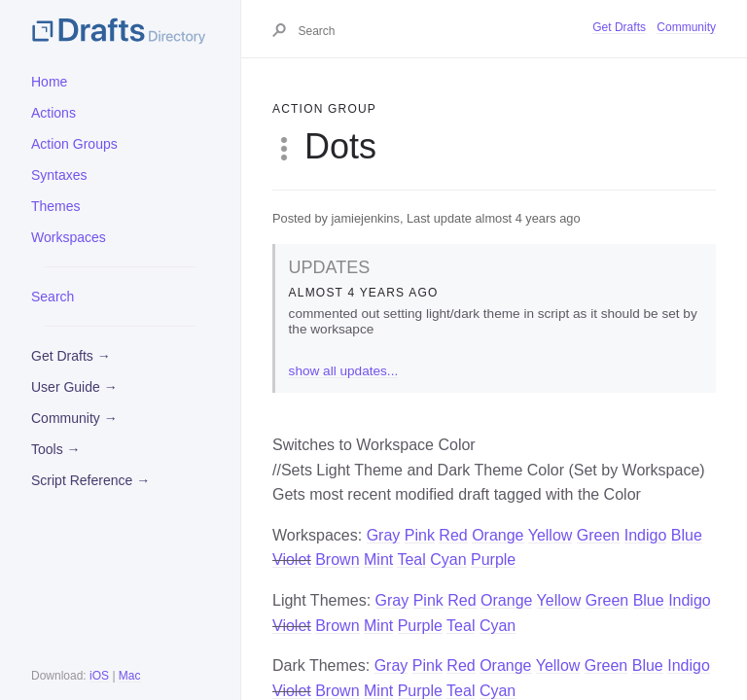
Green (598, 535)
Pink (420, 535)
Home (49, 82)
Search (53, 297)
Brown (337, 560)
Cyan (448, 560)
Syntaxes (59, 175)
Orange (498, 535)
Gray (384, 535)
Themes (56, 206)
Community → (74, 418)
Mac (130, 676)
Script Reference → (90, 480)
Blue (687, 535)
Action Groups (74, 144)
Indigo (646, 535)
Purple (493, 560)
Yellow (551, 535)
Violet (292, 560)
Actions (53, 113)
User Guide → (74, 387)
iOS (99, 676)
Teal (411, 560)
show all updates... (344, 371)
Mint (378, 560)
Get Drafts (619, 27)
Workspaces (69, 237)
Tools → (56, 449)
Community (686, 27)
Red (453, 535)
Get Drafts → (71, 356)
